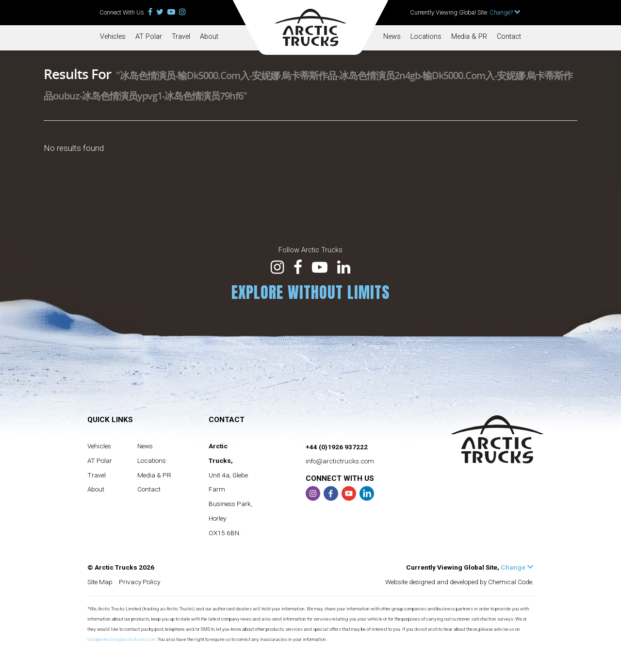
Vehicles (113, 37)
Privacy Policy (139, 582)
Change (517, 567)
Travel (181, 37)
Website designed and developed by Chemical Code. (459, 582)
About (209, 37)
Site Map (100, 582)
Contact (509, 37)
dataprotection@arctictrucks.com (122, 639)
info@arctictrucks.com (340, 461)
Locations (426, 37)
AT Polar (149, 37)
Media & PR (469, 37)
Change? (505, 12)
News (392, 37)
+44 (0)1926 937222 (337, 447)
